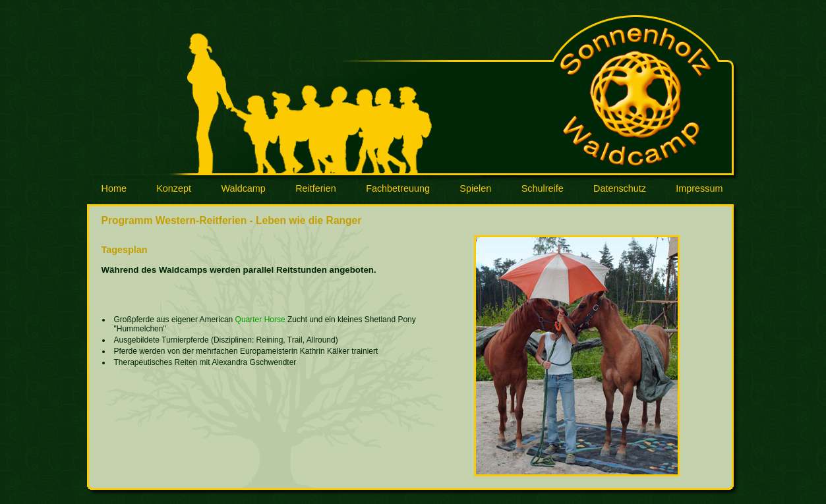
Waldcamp (243, 188)
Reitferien (316, 188)
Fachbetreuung (398, 188)
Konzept (174, 188)
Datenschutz (620, 188)
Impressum (699, 188)
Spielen (475, 188)
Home (114, 188)
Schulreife (543, 188)
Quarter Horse (260, 320)
